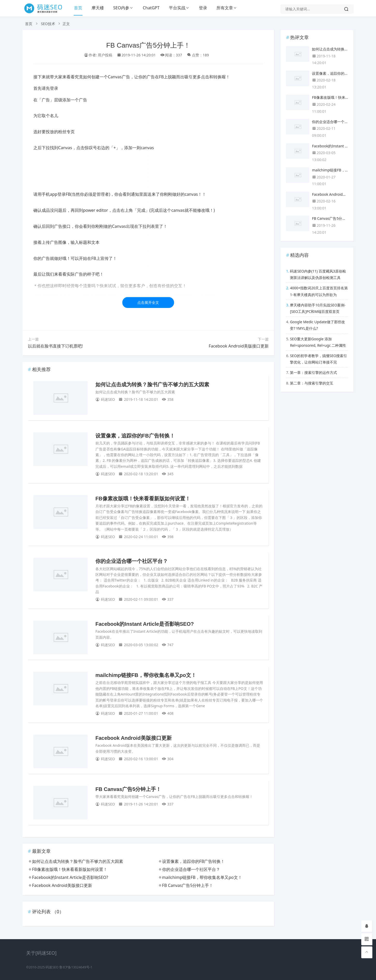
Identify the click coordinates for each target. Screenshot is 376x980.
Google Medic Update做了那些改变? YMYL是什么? (317, 325)
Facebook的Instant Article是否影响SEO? (145, 624)
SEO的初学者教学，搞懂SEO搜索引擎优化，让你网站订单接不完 (318, 359)
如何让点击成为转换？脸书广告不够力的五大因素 (152, 385)
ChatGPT (151, 8)
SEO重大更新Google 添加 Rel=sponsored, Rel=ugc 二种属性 (318, 342)
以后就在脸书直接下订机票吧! (55, 346)
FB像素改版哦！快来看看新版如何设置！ (143, 499)
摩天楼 (98, 8)
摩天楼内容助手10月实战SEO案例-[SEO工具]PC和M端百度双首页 (318, 308)
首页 (78, 8)
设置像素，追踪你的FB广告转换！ (135, 436)
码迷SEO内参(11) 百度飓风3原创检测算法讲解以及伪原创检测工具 (318, 274)
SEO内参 (121, 8)
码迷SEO (52, 967)
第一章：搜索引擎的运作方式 (313, 372)
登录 (203, 8)
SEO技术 (48, 24)
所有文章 (225, 8)
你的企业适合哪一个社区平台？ (132, 561)
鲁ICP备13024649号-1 (76, 967)
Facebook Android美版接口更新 (239, 346)
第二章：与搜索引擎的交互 (312, 383)
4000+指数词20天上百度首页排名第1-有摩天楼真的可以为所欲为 (319, 291)
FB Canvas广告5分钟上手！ (128, 789)
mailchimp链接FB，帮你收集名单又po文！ (146, 675)
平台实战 (177, 8)
